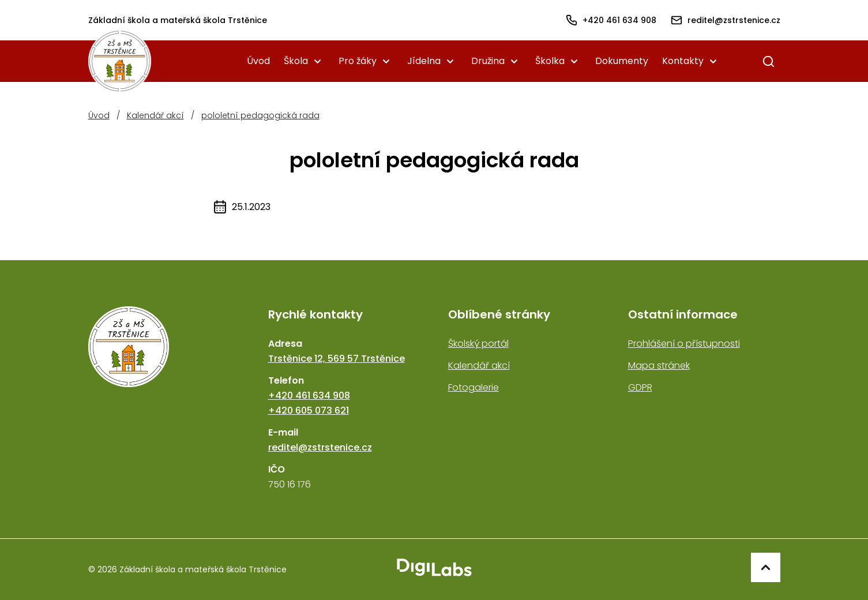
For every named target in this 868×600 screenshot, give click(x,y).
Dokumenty (622, 61)
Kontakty (683, 61)
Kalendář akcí (155, 115)
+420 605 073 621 (309, 410)
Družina (488, 61)
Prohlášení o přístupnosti (684, 344)
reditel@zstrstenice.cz (320, 447)
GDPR (640, 387)
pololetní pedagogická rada (260, 115)
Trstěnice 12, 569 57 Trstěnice (337, 359)
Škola (296, 61)
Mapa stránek (659, 365)
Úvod (258, 61)
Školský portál (478, 344)
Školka (550, 61)
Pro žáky (358, 61)
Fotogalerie (474, 387)
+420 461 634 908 (309, 395)
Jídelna (424, 61)
